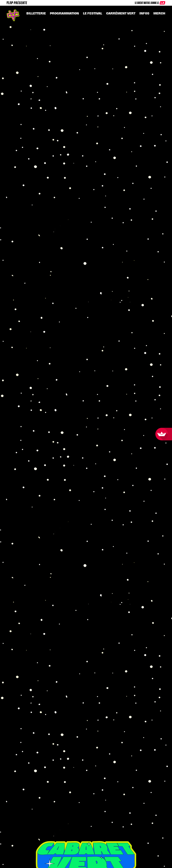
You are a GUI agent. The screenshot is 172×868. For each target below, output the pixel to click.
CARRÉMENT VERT (121, 13)
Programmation (64, 13)
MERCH (159, 13)
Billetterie (36, 13)
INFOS (144, 13)
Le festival (93, 13)
